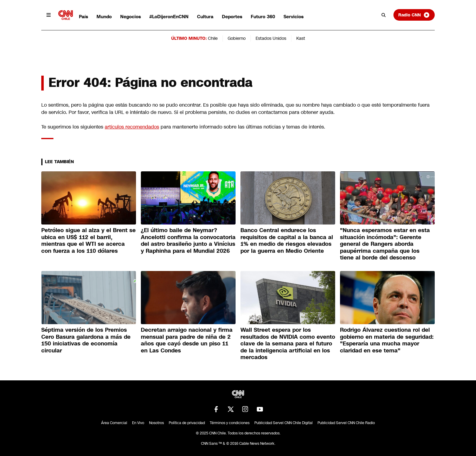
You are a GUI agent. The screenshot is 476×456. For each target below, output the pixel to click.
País (83, 17)
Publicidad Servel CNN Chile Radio (346, 423)
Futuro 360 (263, 17)
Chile (213, 38)
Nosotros (156, 423)
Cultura (205, 17)
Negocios (131, 17)
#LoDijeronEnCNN (169, 17)
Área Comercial (114, 423)
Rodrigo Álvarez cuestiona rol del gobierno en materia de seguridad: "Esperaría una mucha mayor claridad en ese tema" (387, 340)
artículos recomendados (132, 127)
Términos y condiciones (230, 423)
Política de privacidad (187, 423)
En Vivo (138, 423)
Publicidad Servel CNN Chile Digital (284, 423)
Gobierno (237, 38)
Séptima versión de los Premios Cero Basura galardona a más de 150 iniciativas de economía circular (86, 340)
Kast (301, 38)
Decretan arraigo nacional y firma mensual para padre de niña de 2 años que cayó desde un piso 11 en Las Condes (187, 340)
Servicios (294, 17)
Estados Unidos (271, 38)
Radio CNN (414, 15)
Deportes (232, 17)
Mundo (104, 17)
